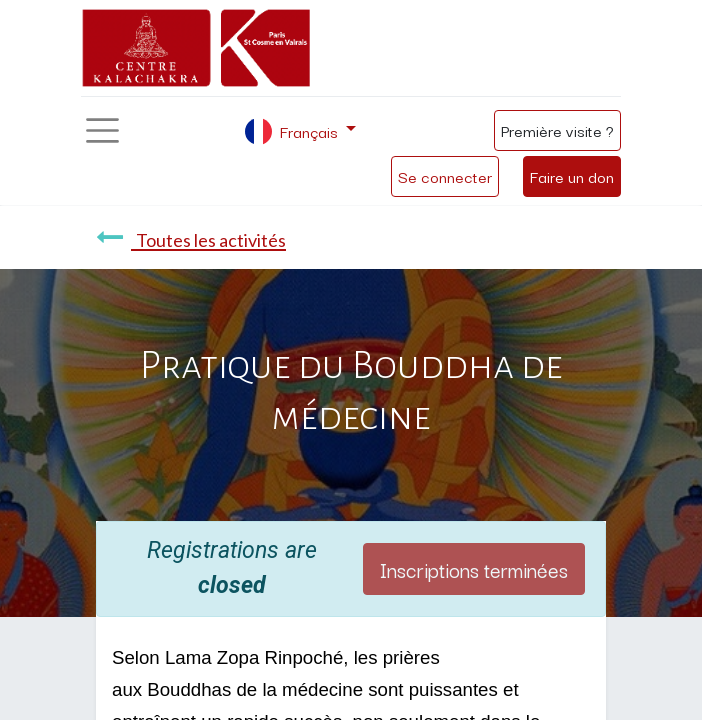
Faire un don (572, 176)
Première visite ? (557, 130)
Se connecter (445, 176)
